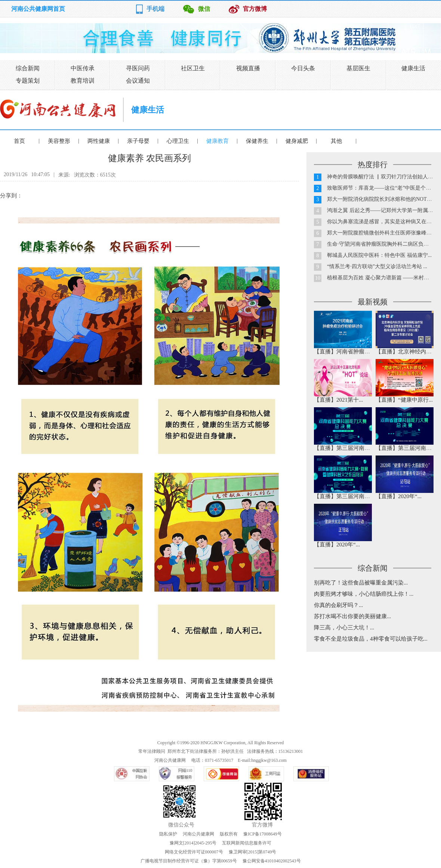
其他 (336, 141)
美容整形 (59, 141)
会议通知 (138, 81)
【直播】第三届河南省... (344, 448)
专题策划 (28, 81)
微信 (204, 9)
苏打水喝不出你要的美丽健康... (352, 616)
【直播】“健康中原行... (404, 400)
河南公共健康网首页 (38, 9)
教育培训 (83, 81)
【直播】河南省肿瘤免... (344, 352)
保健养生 (257, 141)
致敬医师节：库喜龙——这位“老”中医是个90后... (384, 188)
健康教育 (218, 141)
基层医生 (358, 68)
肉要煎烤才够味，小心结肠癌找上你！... (364, 594)
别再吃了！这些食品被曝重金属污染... (361, 583)
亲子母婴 (138, 141)
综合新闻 (28, 68)
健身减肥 (297, 141)
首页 (19, 141)
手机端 (155, 9)
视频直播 (248, 68)
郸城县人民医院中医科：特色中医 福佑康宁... (379, 255)
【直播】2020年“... (399, 496)
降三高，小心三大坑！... (344, 628)
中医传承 (83, 68)
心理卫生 (178, 141)
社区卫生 (193, 68)
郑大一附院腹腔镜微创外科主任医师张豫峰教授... (384, 233)
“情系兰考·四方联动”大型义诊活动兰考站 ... (377, 266)
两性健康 (99, 141)
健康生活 (413, 68)
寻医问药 (138, 68)
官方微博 (255, 9)
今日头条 (303, 68)
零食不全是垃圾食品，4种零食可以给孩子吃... (371, 639)
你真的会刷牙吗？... (338, 605)
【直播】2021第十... (338, 400)
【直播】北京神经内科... (406, 352)
